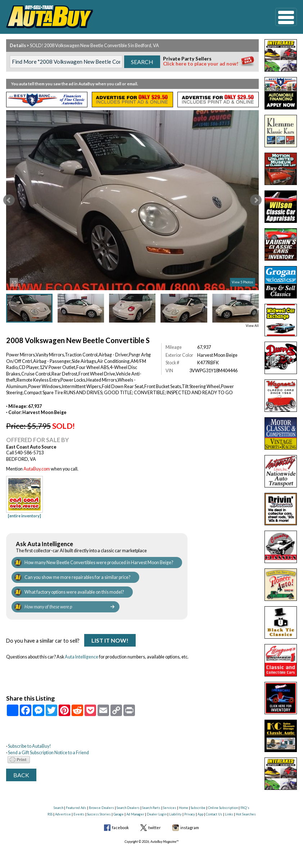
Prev (9, 200)
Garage (119, 814)
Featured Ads (76, 808)
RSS (50, 814)
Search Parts (151, 808)
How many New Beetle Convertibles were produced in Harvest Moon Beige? (99, 563)
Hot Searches (246, 814)
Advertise (63, 814)
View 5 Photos (243, 282)
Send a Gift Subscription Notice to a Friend (48, 753)
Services (170, 808)
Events (79, 814)
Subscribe (198, 808)
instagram (190, 827)
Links (229, 814)
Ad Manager (135, 814)
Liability (175, 814)
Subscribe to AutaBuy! (30, 746)
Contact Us (214, 814)
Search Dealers (128, 808)
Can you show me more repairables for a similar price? (77, 577)
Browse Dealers (101, 808)
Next (256, 200)
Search (58, 808)
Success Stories (99, 814)
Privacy (190, 814)
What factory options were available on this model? (74, 592)
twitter (155, 827)
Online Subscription (223, 808)
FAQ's (245, 808)
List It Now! (110, 640)
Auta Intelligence (82, 657)
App (200, 814)
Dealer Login (157, 814)
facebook (120, 827)
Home (184, 808)
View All (252, 326)
